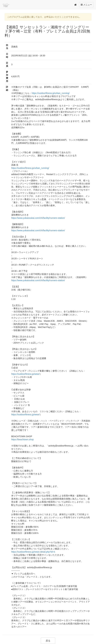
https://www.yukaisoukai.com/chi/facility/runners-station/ (38, 218)
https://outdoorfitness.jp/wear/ (25, 374)
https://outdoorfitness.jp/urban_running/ (51, 93)
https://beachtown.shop (22, 439)
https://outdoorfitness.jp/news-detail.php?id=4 (33, 552)
